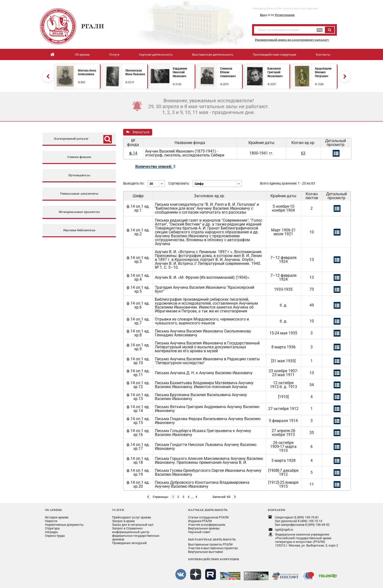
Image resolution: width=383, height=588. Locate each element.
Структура (52, 528)
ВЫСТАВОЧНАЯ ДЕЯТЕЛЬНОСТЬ (212, 539)
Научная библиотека (79, 230)
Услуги (114, 55)
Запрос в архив (123, 521)
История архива (57, 517)
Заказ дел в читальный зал (133, 525)
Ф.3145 (177, 84)
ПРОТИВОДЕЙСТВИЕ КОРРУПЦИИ (214, 559)
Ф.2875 (224, 84)
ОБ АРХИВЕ (53, 510)
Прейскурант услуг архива (132, 517)
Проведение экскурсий (129, 543)
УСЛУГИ (118, 510)
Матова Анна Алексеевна (87, 72)
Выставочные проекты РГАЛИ (210, 544)
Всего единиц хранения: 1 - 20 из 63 (287, 183)
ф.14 (133, 153)
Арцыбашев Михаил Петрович (323, 72)
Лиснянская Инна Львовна (135, 72)
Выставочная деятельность (213, 55)
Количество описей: (154, 167)
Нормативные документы (64, 525)
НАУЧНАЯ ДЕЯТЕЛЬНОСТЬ (208, 510)
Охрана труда (55, 536)
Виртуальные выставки (206, 552)
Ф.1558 (319, 84)
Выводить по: (134, 183)
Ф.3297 (272, 84)
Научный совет (199, 532)
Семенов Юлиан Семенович (228, 72)
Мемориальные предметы (79, 212)
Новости (51, 521)
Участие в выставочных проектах (213, 548)
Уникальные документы (79, 194)
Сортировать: (179, 183)
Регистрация (285, 15)
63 (303, 153)
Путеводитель (79, 175)
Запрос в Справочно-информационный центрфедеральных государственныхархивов (136, 534)
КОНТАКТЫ (277, 510)
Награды (51, 532)
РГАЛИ (93, 26)
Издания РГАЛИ (200, 521)
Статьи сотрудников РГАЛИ (208, 517)
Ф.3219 (130, 82)
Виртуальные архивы (204, 528)
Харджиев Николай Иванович (180, 72)
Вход (263, 15)
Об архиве (82, 55)
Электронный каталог (71, 139)
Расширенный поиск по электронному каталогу (292, 40)
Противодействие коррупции (275, 55)
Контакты (323, 55)
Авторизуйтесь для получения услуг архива (285, 8)
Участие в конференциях (207, 525)
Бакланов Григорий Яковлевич (275, 72)
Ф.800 (81, 82)
